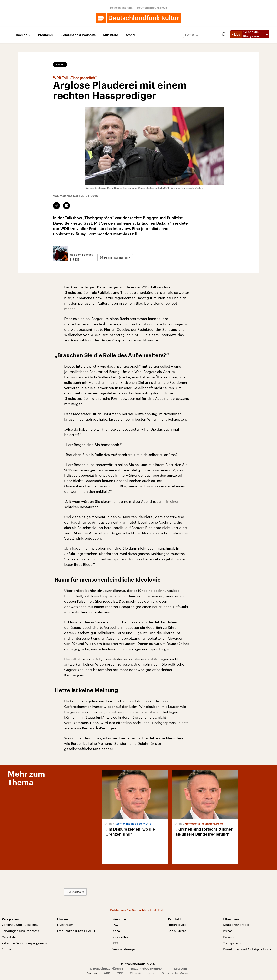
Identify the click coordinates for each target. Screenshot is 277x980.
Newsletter (120, 937)
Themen (21, 35)
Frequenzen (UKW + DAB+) (76, 931)
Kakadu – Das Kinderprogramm (24, 943)
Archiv (130, 35)
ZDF (120, 973)
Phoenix (136, 973)
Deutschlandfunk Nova (152, 8)
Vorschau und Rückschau (20, 925)
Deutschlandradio (236, 925)
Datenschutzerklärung (106, 968)
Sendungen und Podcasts (20, 931)
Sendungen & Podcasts (78, 35)
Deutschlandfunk (121, 8)
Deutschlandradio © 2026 (138, 964)
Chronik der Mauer (175, 973)
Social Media (177, 931)
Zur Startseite (75, 892)
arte (152, 973)
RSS (115, 943)
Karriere (229, 937)
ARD (107, 973)
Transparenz (232, 943)
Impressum (179, 968)
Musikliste (111, 35)
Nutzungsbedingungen (147, 968)
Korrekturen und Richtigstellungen (248, 949)
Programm (46, 35)
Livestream (65, 925)
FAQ (115, 925)
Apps (116, 931)
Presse (228, 931)
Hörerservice (177, 925)
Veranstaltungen (124, 949)
